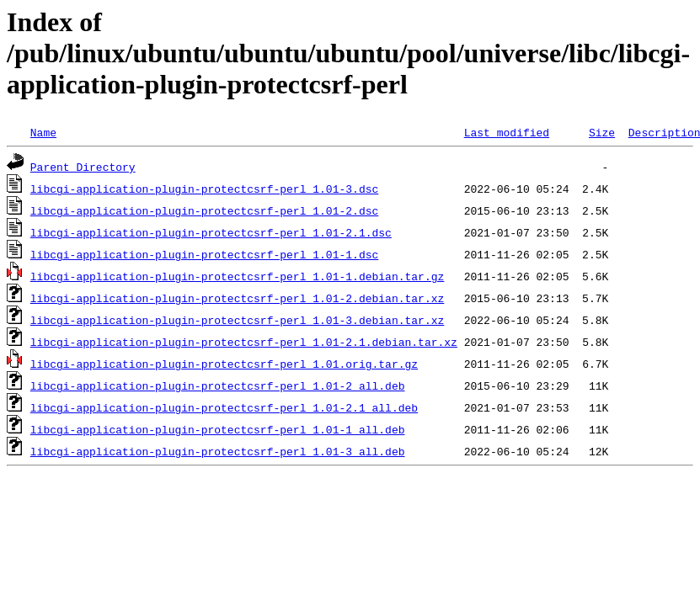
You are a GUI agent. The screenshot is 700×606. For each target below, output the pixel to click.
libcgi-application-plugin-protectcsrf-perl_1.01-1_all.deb (218, 429)
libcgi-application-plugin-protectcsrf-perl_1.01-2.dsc (204, 210)
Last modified (507, 132)
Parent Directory (83, 167)
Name (43, 132)
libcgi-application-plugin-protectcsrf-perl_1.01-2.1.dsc (211, 232)
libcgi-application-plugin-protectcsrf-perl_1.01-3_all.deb (218, 451)
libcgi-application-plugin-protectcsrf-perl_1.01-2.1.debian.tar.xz (244, 342)
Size (602, 132)
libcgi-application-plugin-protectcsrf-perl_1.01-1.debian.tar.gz (237, 276)
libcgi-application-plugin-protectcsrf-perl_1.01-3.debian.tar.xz (237, 320)
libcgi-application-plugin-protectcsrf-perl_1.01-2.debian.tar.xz (237, 298)
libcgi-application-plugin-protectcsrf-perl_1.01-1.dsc (204, 254)
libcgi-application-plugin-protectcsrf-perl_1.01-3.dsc (204, 189)
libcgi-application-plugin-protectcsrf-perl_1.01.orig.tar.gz (224, 364)
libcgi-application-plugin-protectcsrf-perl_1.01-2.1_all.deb (224, 407)
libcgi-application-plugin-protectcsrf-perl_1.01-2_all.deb (218, 385)
